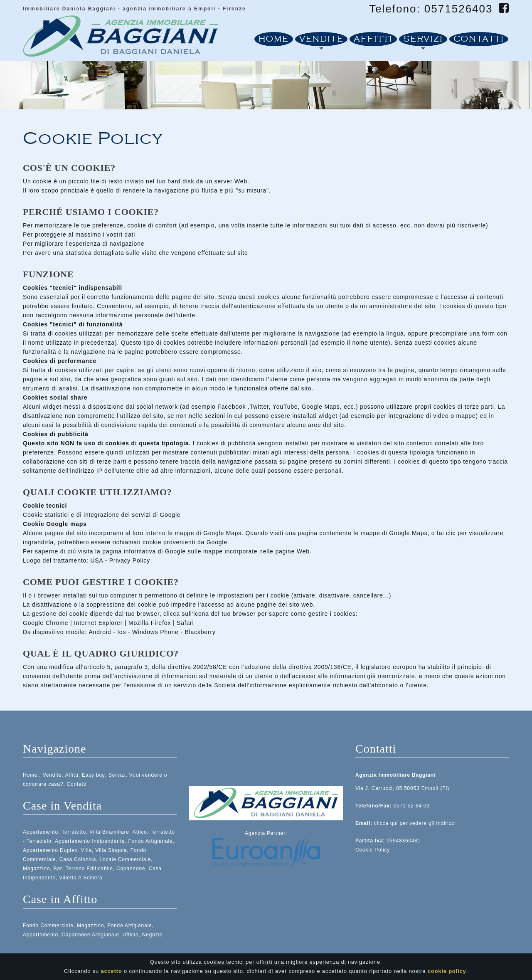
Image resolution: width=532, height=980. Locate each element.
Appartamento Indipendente (90, 841)
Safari (185, 623)
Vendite (321, 39)
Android (100, 632)
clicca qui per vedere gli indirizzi (415, 823)
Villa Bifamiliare (109, 832)
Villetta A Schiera (81, 878)
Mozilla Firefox (150, 623)
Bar (58, 869)
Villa (86, 850)
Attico (140, 832)
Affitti (373, 39)
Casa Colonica (78, 859)
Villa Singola (111, 850)
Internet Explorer (98, 623)
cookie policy (447, 972)
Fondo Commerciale (48, 926)
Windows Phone (155, 632)
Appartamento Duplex (50, 850)
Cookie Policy (373, 850)
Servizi (423, 39)
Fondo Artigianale (150, 841)
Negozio (153, 935)
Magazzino (36, 869)
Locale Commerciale (126, 859)
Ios (122, 632)
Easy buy (94, 775)
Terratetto (74, 832)
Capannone (131, 869)
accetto (112, 972)
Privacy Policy (130, 560)
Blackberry (200, 632)
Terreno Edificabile (89, 869)
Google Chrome (46, 623)
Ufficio (131, 935)
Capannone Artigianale (90, 935)
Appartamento (41, 832)
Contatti (479, 39)
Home (274, 39)
